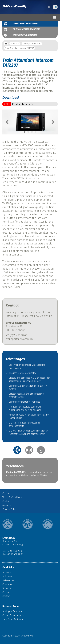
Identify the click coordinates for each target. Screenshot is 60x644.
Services (7, 588)
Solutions (7, 576)
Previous (9, 122)
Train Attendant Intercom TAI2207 (19, 48)
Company (7, 584)
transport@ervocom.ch (19, 339)
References (8, 580)
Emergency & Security (25, 35)
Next (51, 122)
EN (55, 7)
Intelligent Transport (26, 24)
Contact (6, 501)
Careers (6, 493)
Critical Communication (26, 29)
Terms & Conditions (12, 497)
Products (15, 44)
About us (7, 505)
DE (50, 7)
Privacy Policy (10, 509)
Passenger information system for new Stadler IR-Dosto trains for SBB (29, 474)
